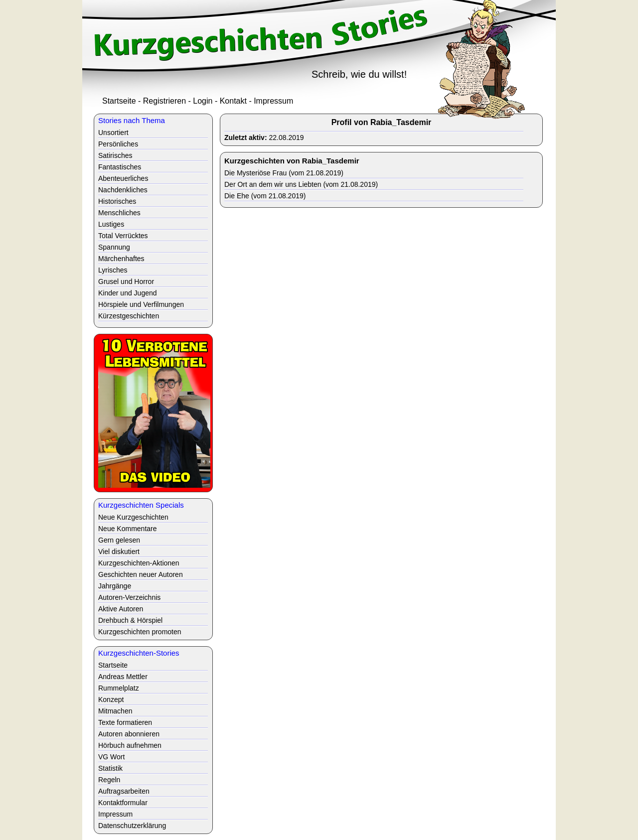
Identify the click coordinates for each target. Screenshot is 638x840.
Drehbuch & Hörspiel (130, 620)
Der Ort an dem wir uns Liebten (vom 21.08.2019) (301, 184)
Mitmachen (115, 711)
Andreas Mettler (123, 677)
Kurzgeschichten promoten (140, 632)
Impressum (273, 101)
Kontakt (233, 101)
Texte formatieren (125, 722)
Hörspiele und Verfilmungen (141, 304)
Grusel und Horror (126, 281)
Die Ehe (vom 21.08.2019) (265, 196)
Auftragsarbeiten (124, 791)
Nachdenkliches (123, 190)
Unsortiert (113, 133)
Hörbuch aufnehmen (130, 745)
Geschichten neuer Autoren (141, 574)
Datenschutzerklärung (132, 826)
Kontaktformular (123, 803)
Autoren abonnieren (129, 734)
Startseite (119, 101)
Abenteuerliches (123, 178)
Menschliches (119, 213)
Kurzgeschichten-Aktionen (139, 563)
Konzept (111, 700)
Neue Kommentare (128, 529)
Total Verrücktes (123, 236)
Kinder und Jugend (128, 293)
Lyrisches (113, 270)
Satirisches (115, 155)
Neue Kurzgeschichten (133, 517)
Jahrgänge (115, 586)
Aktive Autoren (121, 609)
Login (203, 101)
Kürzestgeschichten (129, 316)
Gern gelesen (119, 540)
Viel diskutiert (119, 552)
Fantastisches (120, 167)
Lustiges (111, 224)
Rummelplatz (119, 688)
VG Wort (111, 757)
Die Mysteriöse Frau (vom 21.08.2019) (284, 173)
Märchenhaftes (121, 259)
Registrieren (164, 101)
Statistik (110, 768)
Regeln (109, 780)
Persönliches (118, 144)
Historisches (117, 201)
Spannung (114, 247)
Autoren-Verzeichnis (129, 597)
